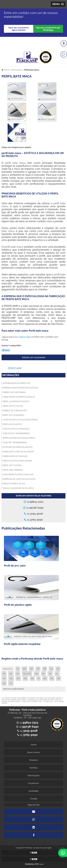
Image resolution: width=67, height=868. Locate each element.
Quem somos (33, 752)
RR (59, 679)
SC (51, 669)
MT (18, 679)
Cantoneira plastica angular (18, 475)
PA (43, 674)
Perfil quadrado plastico (16, 401)
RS (58, 669)
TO (11, 683)
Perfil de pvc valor (13, 406)
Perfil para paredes (13, 470)
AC (50, 674)
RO (52, 679)
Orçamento (33, 783)
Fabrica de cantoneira (14, 392)
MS (25, 679)
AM (37, 674)
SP (38, 669)
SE (4, 683)
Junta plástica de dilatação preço (20, 420)
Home (34, 745)
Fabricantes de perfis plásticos (19, 397)
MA (11, 679)
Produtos (33, 760)
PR (45, 669)
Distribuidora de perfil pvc (17, 383)
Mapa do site (34, 805)
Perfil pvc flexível (12, 465)
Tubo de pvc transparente (16, 433)
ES (31, 669)
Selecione (8, 669)
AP (4, 679)
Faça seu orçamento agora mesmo (19, 29)
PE (4, 674)
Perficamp (15, 368)
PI (39, 679)
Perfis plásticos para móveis (17, 461)
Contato (34, 799)
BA (11, 674)
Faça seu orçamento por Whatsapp (48, 29)
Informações (11, 375)
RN (45, 679)
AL (57, 674)
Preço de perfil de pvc (14, 484)
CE (18, 674)
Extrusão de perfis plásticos (18, 447)
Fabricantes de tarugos (15, 456)
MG (24, 669)
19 (33, 502)
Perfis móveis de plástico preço (19, 438)
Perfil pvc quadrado (13, 415)
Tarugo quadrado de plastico (18, 488)
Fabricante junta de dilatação (18, 452)
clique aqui (25, 337)
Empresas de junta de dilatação (19, 479)
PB (32, 679)
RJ (18, 669)
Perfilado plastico (12, 424)
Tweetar (6, 350)
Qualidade (33, 791)
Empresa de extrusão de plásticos (20, 388)
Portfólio (34, 768)
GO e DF (27, 674)
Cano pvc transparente (15, 443)
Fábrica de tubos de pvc (15, 411)
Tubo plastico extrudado (16, 429)
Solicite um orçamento (34, 357)
